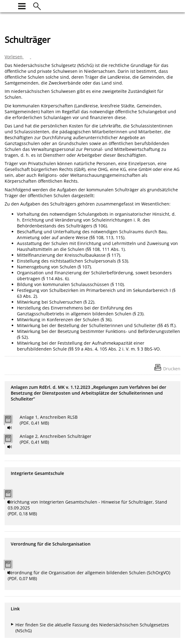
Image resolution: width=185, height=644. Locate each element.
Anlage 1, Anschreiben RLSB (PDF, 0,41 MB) (49, 420)
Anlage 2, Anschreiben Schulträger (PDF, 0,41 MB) (56, 439)
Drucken (172, 369)
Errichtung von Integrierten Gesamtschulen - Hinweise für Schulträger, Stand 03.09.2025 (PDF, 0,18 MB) (87, 508)
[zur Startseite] (8, 5)
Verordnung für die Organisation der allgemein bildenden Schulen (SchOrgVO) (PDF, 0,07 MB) (89, 575)
